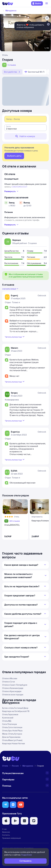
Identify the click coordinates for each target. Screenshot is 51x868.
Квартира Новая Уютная (14, 743)
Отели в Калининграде (13, 688)
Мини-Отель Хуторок (12, 734)
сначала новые (10, 289)
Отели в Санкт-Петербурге (15, 685)
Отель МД (7, 721)
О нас (4, 829)
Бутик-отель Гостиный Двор (15, 708)
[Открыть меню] (47, 3)
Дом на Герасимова (11, 737)
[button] (5, 805)
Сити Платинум (9, 724)
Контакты (6, 835)
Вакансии (6, 832)
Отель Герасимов (10, 714)
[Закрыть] (48, 24)
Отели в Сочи (8, 682)
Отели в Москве (10, 678)
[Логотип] (8, 3)
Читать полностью (15, 337)
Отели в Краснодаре (12, 691)
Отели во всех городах (13, 695)
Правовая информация (11, 838)
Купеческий (8, 718)
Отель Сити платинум (12, 727)
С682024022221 (19, 187)
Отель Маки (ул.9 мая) (12, 740)
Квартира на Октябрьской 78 (16, 711)
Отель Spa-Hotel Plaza (12, 731)
